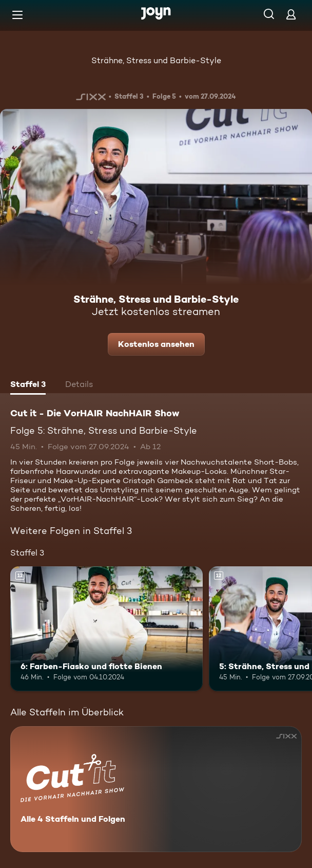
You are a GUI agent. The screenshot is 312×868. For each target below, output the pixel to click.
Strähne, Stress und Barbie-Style (156, 60)
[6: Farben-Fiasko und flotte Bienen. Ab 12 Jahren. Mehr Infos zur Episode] (106, 629)
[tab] (28, 385)
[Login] (291, 14)
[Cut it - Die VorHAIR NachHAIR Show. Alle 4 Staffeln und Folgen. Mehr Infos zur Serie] (156, 789)
